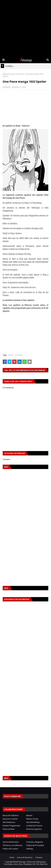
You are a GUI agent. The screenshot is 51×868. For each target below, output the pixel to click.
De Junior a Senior (10, 819)
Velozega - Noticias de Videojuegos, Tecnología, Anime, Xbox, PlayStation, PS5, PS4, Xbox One (26, 863)
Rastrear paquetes (34, 829)
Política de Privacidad (35, 845)
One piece (20, 74)
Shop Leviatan (9, 829)
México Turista (32, 819)
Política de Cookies (10, 849)
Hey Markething (33, 822)
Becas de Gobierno (11, 815)
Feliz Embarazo (9, 822)
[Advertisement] (26, 28)
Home (12, 857)
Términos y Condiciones (13, 845)
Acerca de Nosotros (11, 842)
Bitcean (29, 815)
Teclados (6, 459)
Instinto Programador (11, 826)
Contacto (39, 857)
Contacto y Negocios (35, 842)
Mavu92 (8, 87)
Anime (11, 355)
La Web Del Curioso (34, 826)
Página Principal (9, 74)
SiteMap (30, 849)
